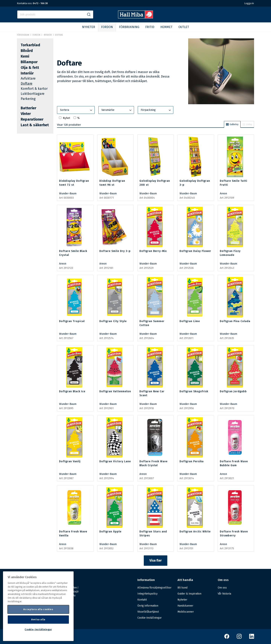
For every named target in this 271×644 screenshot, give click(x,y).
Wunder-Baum (68, 194)
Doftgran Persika (192, 461)
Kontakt (142, 600)
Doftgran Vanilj (70, 461)
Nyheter (182, 600)
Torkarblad (30, 45)
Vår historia (224, 594)
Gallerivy (232, 124)
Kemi (25, 56)
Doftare (59, 35)
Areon (223, 194)
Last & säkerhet (35, 125)
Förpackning (156, 110)
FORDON (107, 27)
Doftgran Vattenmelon (115, 391)
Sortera (76, 110)
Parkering (28, 99)
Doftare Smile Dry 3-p (115, 251)
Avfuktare (28, 78)
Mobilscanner (186, 612)
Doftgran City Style (113, 321)
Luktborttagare (33, 94)
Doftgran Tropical (72, 321)
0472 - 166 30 (40, 3)
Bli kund (182, 588)
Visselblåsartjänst (148, 612)
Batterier (29, 108)
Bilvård (27, 51)
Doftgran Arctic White (195, 532)
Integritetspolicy (147, 594)
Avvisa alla (38, 619)
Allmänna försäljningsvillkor (154, 588)
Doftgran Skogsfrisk (194, 391)
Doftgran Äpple (110, 532)
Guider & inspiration (189, 594)
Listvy (247, 124)
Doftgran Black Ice (72, 391)
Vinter (26, 114)
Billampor (29, 62)
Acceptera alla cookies (38, 609)
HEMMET (166, 27)
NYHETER (89, 27)
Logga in (249, 3)
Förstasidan (23, 35)
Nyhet (66, 118)
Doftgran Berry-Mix (153, 251)
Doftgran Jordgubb (233, 391)
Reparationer (32, 119)
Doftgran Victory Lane (115, 461)
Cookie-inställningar (150, 618)
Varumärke (117, 110)
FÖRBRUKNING (129, 27)
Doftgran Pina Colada (235, 321)
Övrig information (148, 606)
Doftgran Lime (190, 321)
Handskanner (185, 606)
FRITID (150, 27)
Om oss (222, 588)
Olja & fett (30, 68)
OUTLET (184, 27)
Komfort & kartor (34, 89)
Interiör (48, 35)
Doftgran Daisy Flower (195, 251)
